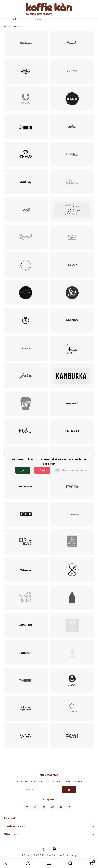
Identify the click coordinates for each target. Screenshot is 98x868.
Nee (42, 470)
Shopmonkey (69, 855)
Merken (18, 27)
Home (7, 27)
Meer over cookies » (74, 470)
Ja (23, 470)
